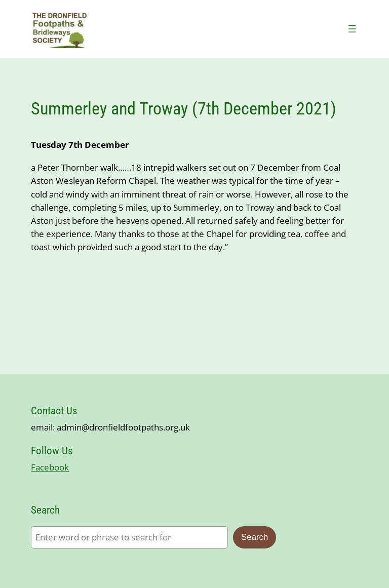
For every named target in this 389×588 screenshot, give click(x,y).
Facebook (50, 467)
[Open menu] (352, 29)
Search (255, 537)
